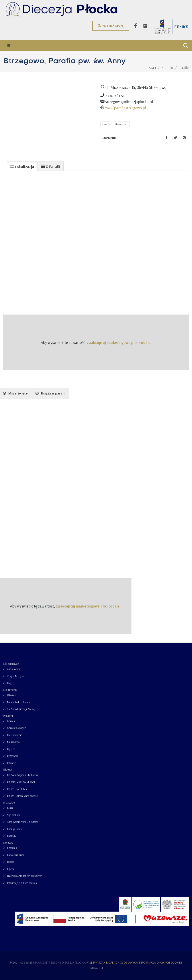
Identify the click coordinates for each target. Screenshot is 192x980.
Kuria (10, 808)
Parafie (10, 862)
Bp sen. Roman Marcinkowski (23, 796)
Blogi (10, 683)
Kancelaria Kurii (16, 855)
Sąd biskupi (14, 815)
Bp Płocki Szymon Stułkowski (23, 775)
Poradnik (9, 716)
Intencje (11, 763)
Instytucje (9, 803)
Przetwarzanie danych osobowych (25, 876)
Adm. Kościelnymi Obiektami (22, 822)
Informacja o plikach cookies (22, 883)
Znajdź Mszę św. (16, 676)
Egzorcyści (13, 756)
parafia (106, 124)
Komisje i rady (14, 829)
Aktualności (13, 669)
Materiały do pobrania (18, 702)
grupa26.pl (96, 968)
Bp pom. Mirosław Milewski (22, 782)
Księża (10, 869)
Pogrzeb (11, 749)
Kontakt (8, 843)
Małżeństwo (13, 742)
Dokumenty (10, 690)
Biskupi (8, 769)
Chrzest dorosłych (17, 728)
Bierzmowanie (15, 735)
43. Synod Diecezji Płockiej (21, 709)
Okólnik (11, 695)
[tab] (22, 166)
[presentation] (22, 166)
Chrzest (11, 721)
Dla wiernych (11, 664)
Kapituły (12, 836)
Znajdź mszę (111, 26)
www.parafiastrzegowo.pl (126, 108)
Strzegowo (121, 124)
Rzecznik (12, 848)
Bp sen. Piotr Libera (17, 789)
